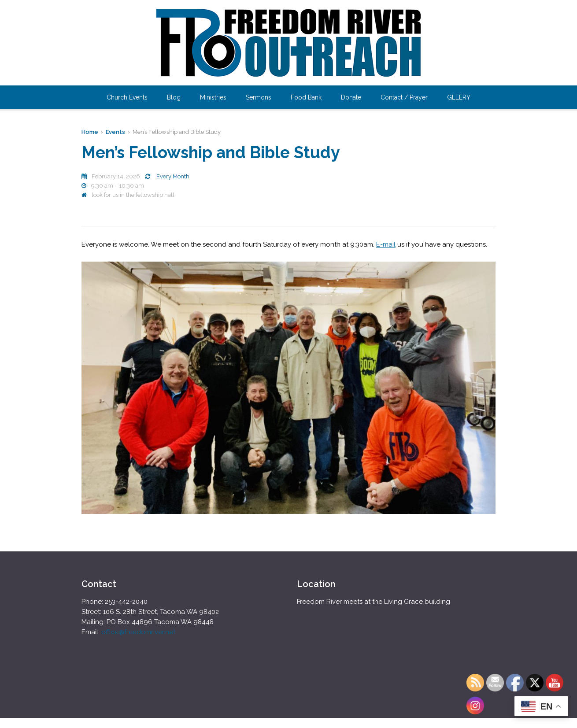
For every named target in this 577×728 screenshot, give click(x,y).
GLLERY (459, 97)
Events (115, 132)
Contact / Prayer (404, 97)
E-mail (386, 244)
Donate (351, 97)
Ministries (213, 97)
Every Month (173, 176)
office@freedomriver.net (138, 632)
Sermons (259, 97)
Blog (174, 97)
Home (90, 132)
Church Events (127, 97)
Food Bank (306, 97)
